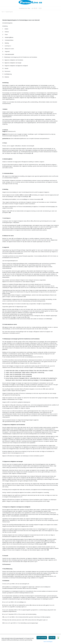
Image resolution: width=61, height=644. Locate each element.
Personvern (7, 564)
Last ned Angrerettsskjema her (10, 261)
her (18, 258)
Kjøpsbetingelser (9, 12)
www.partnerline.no (44, 139)
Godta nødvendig (42, 638)
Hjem (3, 12)
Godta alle (52, 638)
